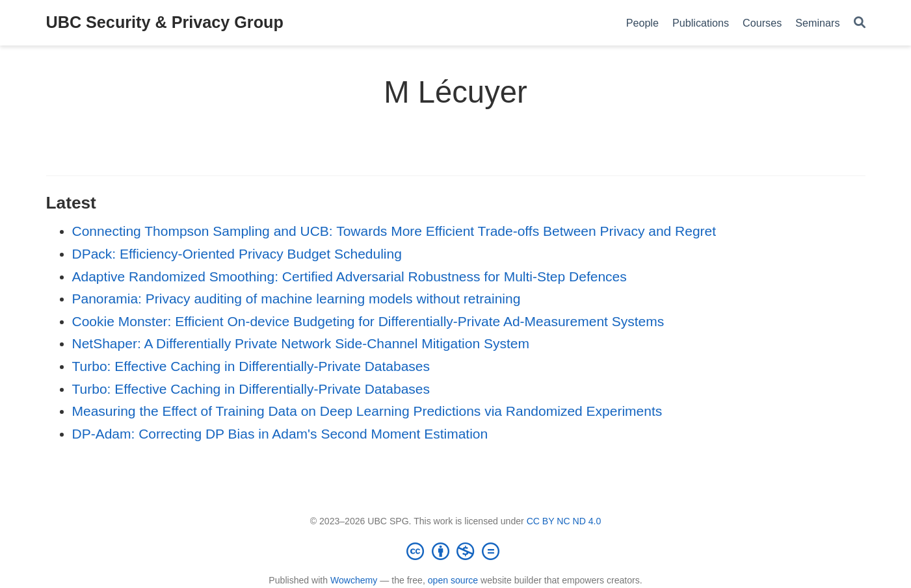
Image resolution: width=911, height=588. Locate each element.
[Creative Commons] (456, 551)
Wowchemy (354, 580)
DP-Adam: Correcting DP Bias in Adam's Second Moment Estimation (280, 434)
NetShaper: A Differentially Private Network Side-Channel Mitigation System (301, 343)
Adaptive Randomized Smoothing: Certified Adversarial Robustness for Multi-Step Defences (350, 276)
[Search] (860, 23)
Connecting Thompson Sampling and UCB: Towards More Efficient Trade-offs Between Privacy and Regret (394, 231)
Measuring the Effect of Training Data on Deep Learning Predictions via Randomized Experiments (367, 411)
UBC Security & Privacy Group (165, 22)
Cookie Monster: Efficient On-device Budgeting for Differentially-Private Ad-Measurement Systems (368, 321)
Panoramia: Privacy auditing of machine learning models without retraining (297, 299)
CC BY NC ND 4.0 (564, 521)
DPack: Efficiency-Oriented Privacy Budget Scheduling (237, 254)
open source (453, 580)
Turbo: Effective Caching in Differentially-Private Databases (251, 366)
